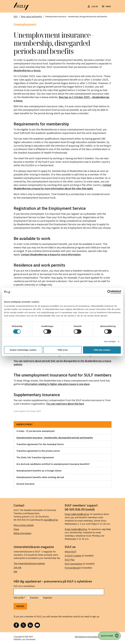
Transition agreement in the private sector (38, 451)
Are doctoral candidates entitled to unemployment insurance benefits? (53, 464)
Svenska (34, 598)
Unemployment (24, 424)
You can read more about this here (65, 404)
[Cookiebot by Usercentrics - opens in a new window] (109, 292)
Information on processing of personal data (93, 637)
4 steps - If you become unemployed (35, 431)
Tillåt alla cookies (102, 350)
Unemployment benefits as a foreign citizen (39, 471)
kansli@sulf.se (51, 520)
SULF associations (74, 564)
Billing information (22, 533)
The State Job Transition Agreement (35, 457)
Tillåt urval (62, 350)
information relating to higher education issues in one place (57, 384)
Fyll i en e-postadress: (24, 586)
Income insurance (25, 484)
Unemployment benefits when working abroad (40, 477)
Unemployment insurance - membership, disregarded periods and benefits (55, 438)
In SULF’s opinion (73, 556)
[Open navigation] (106, 6)
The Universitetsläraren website (29, 563)
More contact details (24, 525)
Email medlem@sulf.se (76, 529)
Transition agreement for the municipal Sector (40, 444)
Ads (15, 572)
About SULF (71, 552)
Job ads (17, 567)
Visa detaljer (110, 341)
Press (16, 529)
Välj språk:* (19, 598)
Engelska (47, 598)
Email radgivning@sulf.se (77, 514)
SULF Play (70, 560)
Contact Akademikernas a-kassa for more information (51, 255)
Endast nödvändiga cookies (23, 350)
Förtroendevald (72, 568)
